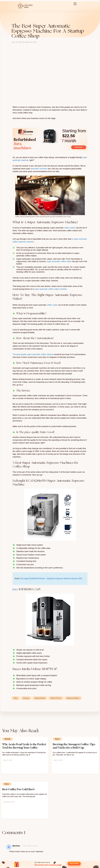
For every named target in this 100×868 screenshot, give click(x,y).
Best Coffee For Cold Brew (19, 789)
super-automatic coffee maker (59, 261)
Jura (15, 589)
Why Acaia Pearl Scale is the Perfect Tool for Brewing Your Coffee (24, 746)
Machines (16, 846)
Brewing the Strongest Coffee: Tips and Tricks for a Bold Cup (74, 746)
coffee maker (52, 305)
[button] (48, 698)
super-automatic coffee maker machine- (51, 289)
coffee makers (70, 228)
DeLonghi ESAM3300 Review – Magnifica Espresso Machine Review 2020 (51, 579)
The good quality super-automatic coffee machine (33, 354)
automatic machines (39, 169)
